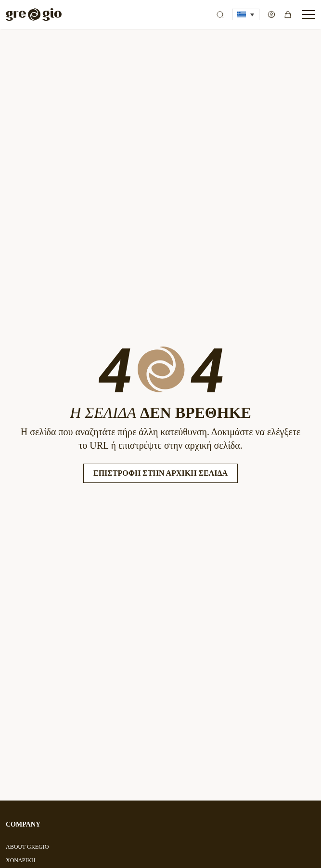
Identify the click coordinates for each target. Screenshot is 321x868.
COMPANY (23, 824)
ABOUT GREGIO (27, 847)
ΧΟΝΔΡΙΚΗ (21, 860)
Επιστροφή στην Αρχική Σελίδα (160, 473)
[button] (246, 14)
